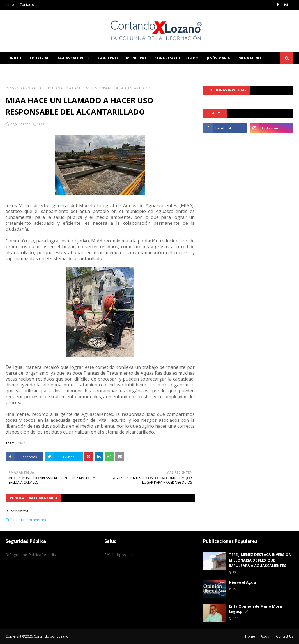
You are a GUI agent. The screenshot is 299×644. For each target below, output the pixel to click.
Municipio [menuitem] (136, 58)
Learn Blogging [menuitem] (26, 71)
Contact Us (285, 636)
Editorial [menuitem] (39, 58)
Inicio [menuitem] (16, 58)
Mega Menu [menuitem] (250, 58)
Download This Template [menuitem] (122, 71)
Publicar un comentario (27, 520)
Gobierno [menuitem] (108, 58)
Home (250, 636)
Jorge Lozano (20, 124)
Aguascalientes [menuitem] (74, 58)
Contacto (27, 5)
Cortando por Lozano (51, 636)
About (265, 636)
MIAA (21, 88)
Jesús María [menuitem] (219, 58)
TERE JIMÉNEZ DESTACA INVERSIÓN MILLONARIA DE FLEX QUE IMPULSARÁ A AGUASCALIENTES (260, 560)
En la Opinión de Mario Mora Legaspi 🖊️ (255, 609)
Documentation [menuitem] (67, 71)
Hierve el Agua (242, 582)
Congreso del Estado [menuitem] (177, 58)
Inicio (10, 5)
